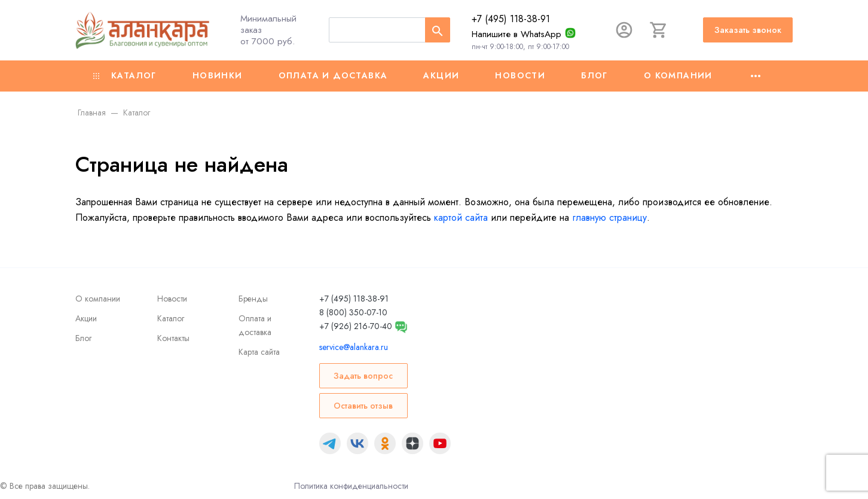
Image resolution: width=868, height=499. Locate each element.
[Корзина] (659, 30)
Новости (520, 75)
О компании (678, 75)
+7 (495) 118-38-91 (511, 19)
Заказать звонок (748, 30)
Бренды (253, 299)
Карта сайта (259, 352)
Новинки (218, 75)
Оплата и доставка (333, 75)
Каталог (125, 75)
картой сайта (461, 217)
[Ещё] (756, 76)
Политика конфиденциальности (351, 486)
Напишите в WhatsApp (516, 34)
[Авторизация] (624, 30)
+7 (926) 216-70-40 (356, 326)
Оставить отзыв (363, 406)
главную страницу (609, 217)
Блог (595, 75)
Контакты (173, 338)
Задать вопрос (363, 376)
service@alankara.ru (354, 347)
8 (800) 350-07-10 (353, 312)
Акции (441, 75)
